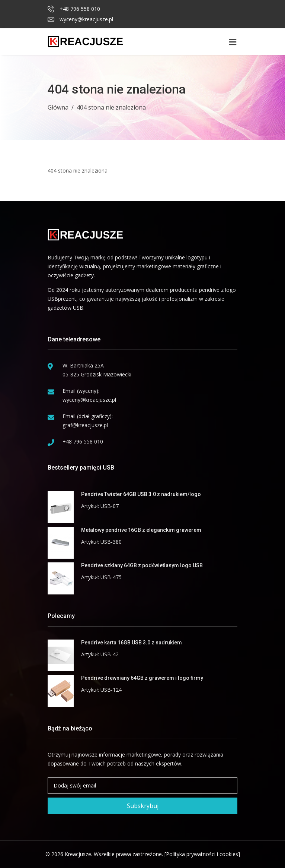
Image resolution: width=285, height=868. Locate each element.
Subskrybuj (143, 806)
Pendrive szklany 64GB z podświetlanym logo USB (142, 565)
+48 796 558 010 (74, 9)
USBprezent (62, 299)
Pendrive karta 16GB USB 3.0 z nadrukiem (132, 643)
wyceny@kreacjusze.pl (80, 19)
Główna (58, 107)
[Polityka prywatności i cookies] (202, 854)
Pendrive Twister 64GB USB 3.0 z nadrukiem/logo (141, 494)
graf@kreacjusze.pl (85, 425)
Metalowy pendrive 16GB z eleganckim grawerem (141, 530)
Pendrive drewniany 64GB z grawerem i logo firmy (142, 678)
